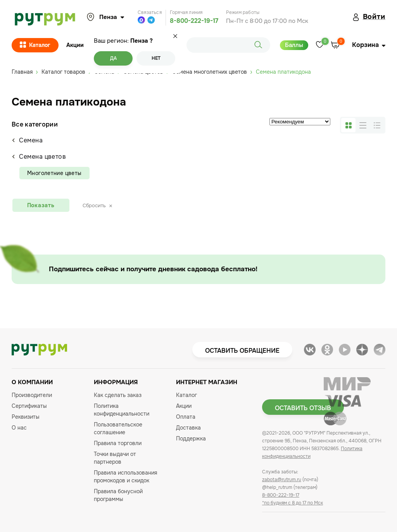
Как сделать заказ (118, 395)
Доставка (188, 428)
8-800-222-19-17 (194, 21)
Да (113, 58)
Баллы (294, 45)
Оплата (186, 417)
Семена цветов (39, 157)
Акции (75, 45)
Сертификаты (29, 406)
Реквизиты (26, 417)
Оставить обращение (242, 351)
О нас (19, 428)
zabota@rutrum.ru (282, 480)
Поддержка (191, 438)
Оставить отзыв (303, 408)
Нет (156, 58)
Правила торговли (118, 443)
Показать (41, 205)
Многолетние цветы (54, 173)
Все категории (35, 124)
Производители (32, 395)
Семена (27, 140)
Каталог (35, 45)
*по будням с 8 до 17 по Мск (293, 503)
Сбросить (97, 205)
